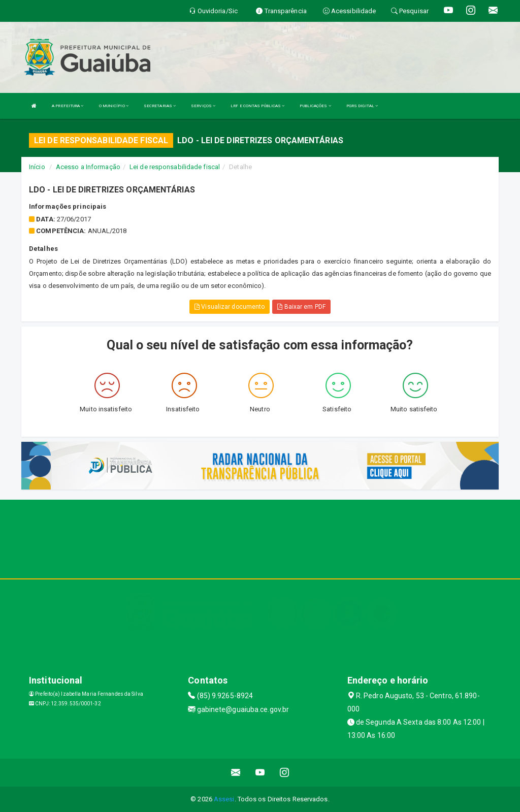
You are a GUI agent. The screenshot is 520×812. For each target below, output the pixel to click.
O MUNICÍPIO (114, 106)
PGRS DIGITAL (362, 106)
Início (37, 167)
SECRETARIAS (160, 106)
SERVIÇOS (203, 106)
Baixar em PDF (301, 307)
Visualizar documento (230, 307)
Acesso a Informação (88, 167)
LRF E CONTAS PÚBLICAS (257, 106)
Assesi (224, 799)
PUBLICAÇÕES (315, 106)
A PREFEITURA (68, 106)
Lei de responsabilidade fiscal (175, 167)
